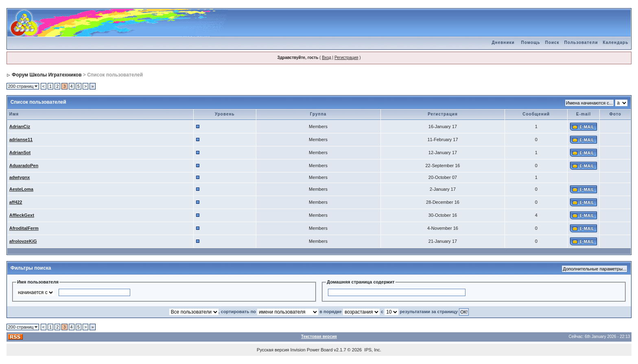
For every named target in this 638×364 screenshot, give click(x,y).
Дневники (503, 43)
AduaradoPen (24, 166)
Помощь (530, 43)
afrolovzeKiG (23, 241)
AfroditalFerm (24, 228)
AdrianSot (20, 153)
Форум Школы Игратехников (47, 75)
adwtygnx (20, 177)
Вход (327, 58)
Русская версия (273, 350)
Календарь (616, 43)
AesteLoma (21, 189)
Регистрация (346, 58)
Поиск (552, 43)
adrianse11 (21, 139)
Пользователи (581, 43)
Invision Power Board (312, 350)
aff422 (16, 202)
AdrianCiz (20, 126)
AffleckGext (22, 215)
